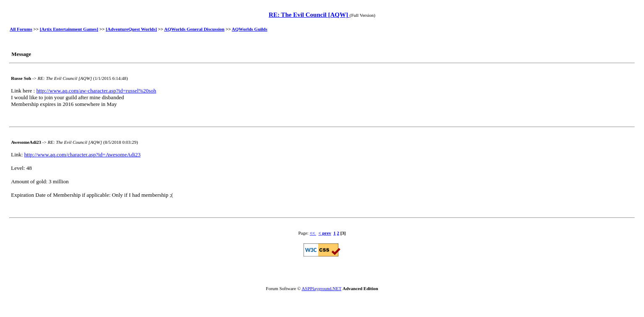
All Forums (21, 29)
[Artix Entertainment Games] (69, 29)
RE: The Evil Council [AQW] (309, 15)
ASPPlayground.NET (321, 288)
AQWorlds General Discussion (194, 29)
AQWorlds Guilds (250, 29)
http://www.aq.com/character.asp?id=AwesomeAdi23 (82, 155)
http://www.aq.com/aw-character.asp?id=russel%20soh (96, 91)
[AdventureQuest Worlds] (131, 29)
